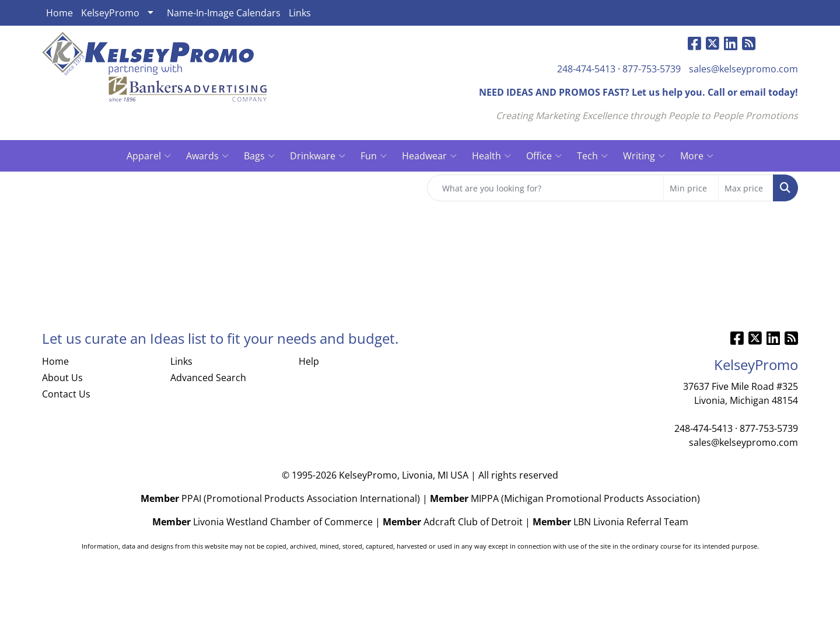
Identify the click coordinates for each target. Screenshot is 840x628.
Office (544, 156)
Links (300, 13)
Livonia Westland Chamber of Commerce (283, 522)
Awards (207, 156)
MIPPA (485, 498)
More (697, 156)
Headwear (429, 156)
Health (491, 156)
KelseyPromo (110, 13)
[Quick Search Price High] (746, 188)
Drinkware (318, 156)
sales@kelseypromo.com (743, 69)
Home (60, 13)
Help (309, 361)
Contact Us (66, 394)
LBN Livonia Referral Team (631, 522)
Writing (644, 156)
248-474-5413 (586, 69)
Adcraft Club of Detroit (473, 522)
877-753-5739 (652, 69)
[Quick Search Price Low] (691, 188)
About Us (62, 378)
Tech (592, 156)
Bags (259, 156)
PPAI (191, 498)
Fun (374, 156)
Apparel (149, 156)
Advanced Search (208, 378)
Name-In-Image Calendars (224, 13)
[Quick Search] (545, 188)
